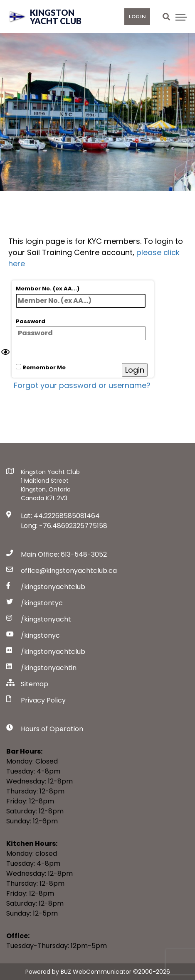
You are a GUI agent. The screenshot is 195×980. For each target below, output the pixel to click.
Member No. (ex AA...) (81, 296)
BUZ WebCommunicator (96, 972)
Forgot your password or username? (82, 385)
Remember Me (41, 367)
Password (81, 329)
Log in (137, 16)
